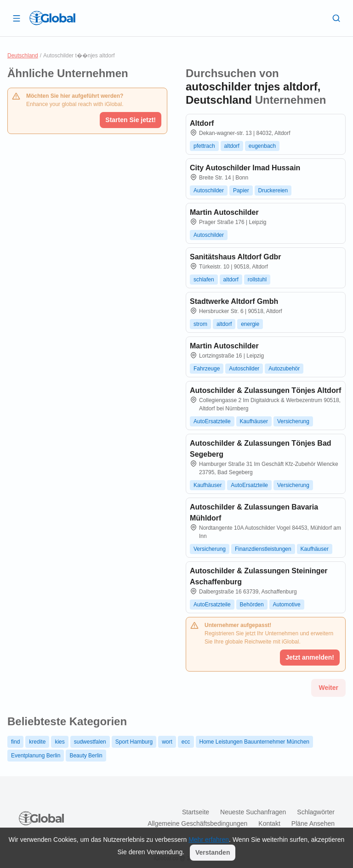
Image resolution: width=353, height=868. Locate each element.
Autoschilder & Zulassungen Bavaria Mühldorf (254, 512)
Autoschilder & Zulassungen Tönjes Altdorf (265, 390)
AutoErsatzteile (212, 421)
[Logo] (52, 18)
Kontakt (269, 823)
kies (60, 742)
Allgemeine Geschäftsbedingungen (197, 823)
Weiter (328, 688)
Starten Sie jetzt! (131, 120)
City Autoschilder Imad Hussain (245, 168)
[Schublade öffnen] (17, 18)
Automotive (287, 605)
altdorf (232, 146)
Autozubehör (284, 369)
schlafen (204, 280)
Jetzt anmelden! (310, 657)
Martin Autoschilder (224, 212)
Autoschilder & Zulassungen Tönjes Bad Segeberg (261, 449)
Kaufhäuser (254, 421)
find (15, 742)
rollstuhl (257, 280)
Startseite (196, 812)
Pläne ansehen (313, 823)
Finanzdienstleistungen (263, 549)
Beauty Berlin (86, 756)
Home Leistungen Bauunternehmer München (254, 742)
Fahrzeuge (207, 369)
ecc (186, 742)
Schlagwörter (316, 812)
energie (250, 324)
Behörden (252, 605)
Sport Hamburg (134, 742)
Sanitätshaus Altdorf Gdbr (236, 257)
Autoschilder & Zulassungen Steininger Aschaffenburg (259, 576)
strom (200, 324)
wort (167, 742)
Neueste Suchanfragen (253, 812)
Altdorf (202, 123)
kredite (37, 742)
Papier (241, 190)
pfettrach (204, 146)
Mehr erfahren (209, 840)
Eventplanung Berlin (36, 756)
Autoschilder (209, 190)
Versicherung (293, 421)
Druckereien (273, 190)
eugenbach (262, 146)
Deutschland (23, 56)
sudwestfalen (90, 742)
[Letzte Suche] (336, 18)
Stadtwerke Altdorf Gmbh (234, 301)
